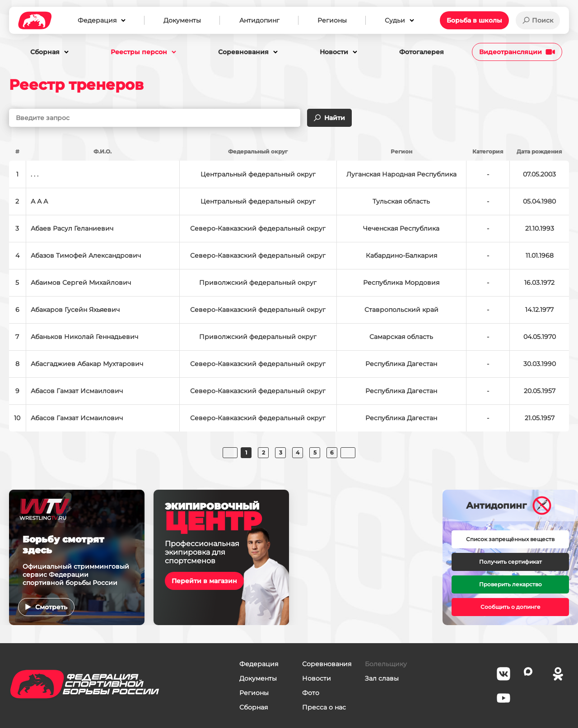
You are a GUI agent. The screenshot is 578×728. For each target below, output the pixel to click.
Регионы (254, 693)
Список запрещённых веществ (510, 539)
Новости (317, 678)
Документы (258, 678)
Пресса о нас (324, 707)
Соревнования (327, 664)
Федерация (259, 664)
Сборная (254, 707)
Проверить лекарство (510, 584)
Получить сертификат (510, 562)
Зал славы (382, 678)
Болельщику (386, 664)
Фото (311, 693)
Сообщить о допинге (510, 607)
